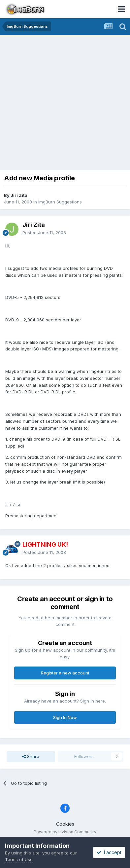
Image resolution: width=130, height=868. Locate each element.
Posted (44, 233)
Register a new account (65, 673)
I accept (109, 852)
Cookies (65, 824)
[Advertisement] (65, 103)
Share (31, 756)
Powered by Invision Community (65, 832)
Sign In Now (65, 717)
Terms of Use (19, 859)
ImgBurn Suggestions (60, 202)
